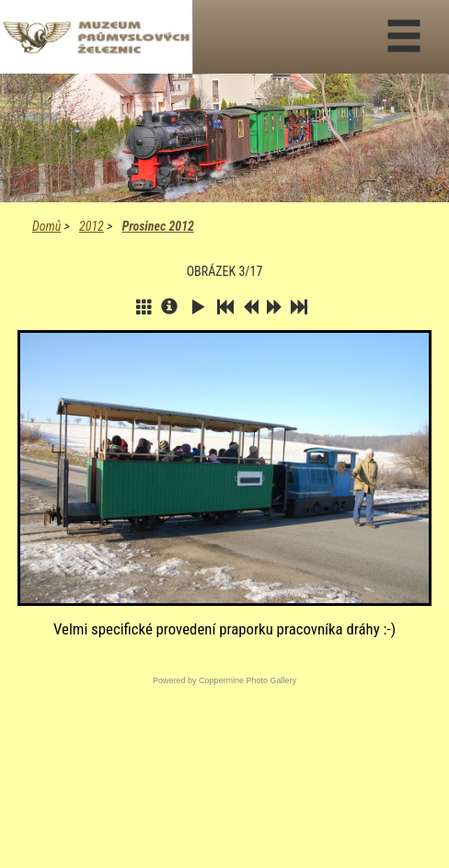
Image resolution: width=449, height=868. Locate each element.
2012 (92, 226)
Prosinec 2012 (157, 226)
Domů (46, 226)
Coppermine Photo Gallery (248, 680)
